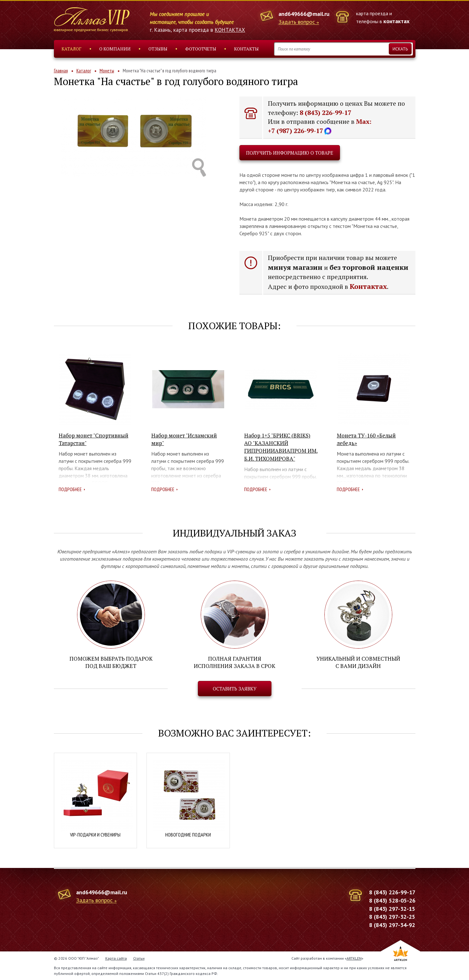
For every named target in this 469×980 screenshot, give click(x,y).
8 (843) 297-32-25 (392, 917)
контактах (396, 21)
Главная (61, 71)
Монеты (107, 71)
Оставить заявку (235, 689)
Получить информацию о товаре (290, 153)
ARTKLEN (354, 958)
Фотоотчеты (201, 49)
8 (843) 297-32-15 (392, 908)
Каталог (72, 49)
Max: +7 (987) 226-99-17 (320, 126)
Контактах (368, 286)
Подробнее (70, 489)
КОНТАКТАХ (230, 30)
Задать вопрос (297, 22)
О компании (115, 49)
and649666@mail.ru (304, 14)
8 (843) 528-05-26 (392, 900)
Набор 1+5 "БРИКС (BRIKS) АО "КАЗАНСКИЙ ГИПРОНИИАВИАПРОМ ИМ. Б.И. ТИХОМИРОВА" (281, 447)
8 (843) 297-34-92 (392, 925)
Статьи (139, 958)
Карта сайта (116, 958)
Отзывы (158, 49)
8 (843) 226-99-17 (326, 113)
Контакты (246, 49)
